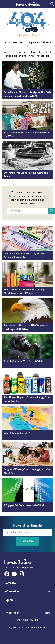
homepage (15, 196)
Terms (47, 613)
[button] (27, 583)
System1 (43, 627)
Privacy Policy (12, 613)
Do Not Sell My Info (27, 620)
